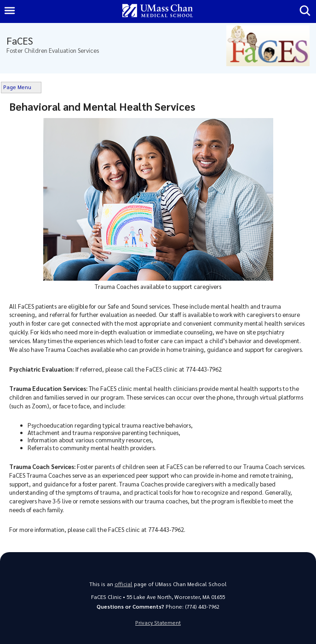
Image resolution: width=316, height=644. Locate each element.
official (124, 584)
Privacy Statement (158, 623)
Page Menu (17, 87)
